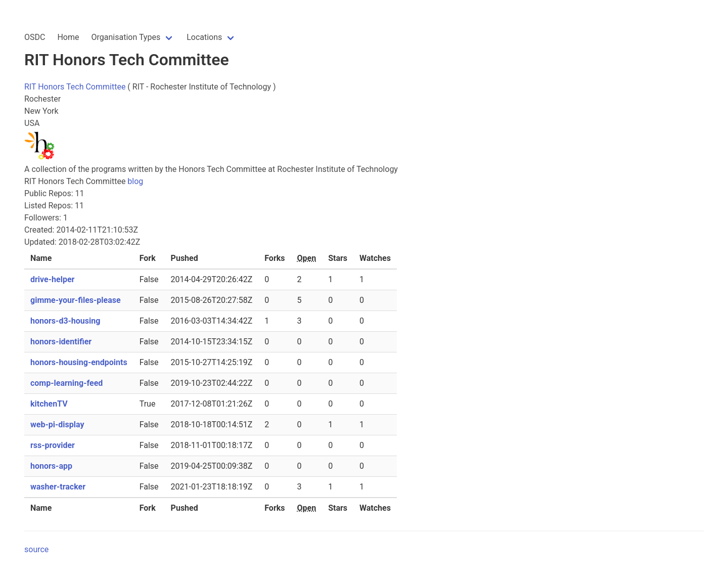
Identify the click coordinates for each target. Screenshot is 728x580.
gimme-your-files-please (76, 300)
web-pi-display (57, 425)
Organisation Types (126, 37)
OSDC (35, 37)
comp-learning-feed (66, 383)
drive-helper (52, 279)
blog (135, 181)
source (36, 549)
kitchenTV (49, 404)
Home (68, 37)
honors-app (51, 466)
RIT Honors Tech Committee (75, 87)
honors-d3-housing (65, 321)
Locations (204, 37)
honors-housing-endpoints (79, 362)
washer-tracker (58, 487)
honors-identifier (61, 342)
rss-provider (53, 445)
